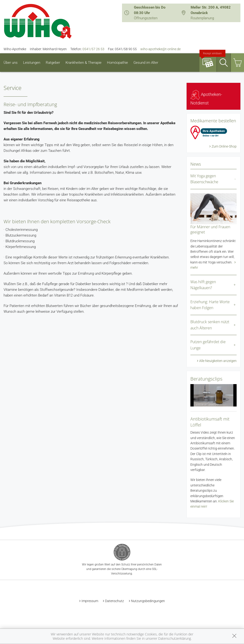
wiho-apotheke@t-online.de (160, 49)
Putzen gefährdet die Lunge (208, 345)
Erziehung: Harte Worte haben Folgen (210, 305)
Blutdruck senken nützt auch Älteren (210, 325)
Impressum (90, 601)
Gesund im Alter (146, 63)
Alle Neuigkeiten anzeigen (218, 361)
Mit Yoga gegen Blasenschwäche (204, 179)
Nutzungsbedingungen (148, 601)
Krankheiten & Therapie (84, 63)
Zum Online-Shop (224, 146)
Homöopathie (117, 63)
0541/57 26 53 (93, 49)
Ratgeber (53, 63)
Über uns (11, 63)
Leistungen (32, 63)
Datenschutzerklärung (175, 638)
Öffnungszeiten (146, 18)
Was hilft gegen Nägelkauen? (203, 285)
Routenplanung (202, 18)
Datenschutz (114, 601)
